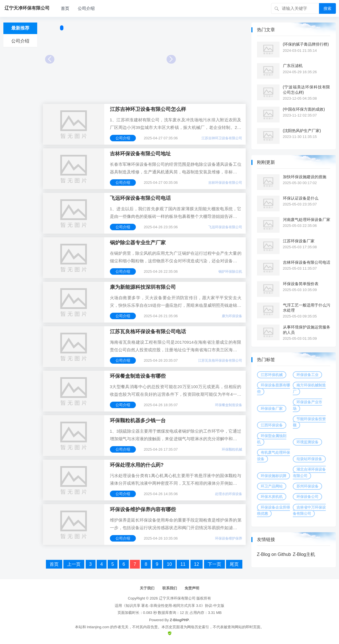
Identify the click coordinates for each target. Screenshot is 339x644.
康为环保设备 (232, 316)
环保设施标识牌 (273, 476)
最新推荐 (20, 28)
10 (169, 564)
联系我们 (170, 588)
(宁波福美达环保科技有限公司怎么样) (307, 90)
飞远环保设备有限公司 (225, 227)
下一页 (214, 564)
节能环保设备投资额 (309, 422)
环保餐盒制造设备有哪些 (138, 376)
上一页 (74, 564)
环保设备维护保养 (229, 538)
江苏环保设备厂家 (299, 241)
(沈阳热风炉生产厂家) (302, 131)
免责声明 (192, 588)
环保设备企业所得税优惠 (273, 510)
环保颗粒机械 (232, 450)
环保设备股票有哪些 (273, 388)
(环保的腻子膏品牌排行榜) (306, 44)
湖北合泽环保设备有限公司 (309, 472)
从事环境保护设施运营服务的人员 (307, 330)
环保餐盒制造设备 (229, 405)
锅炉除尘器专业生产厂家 (138, 243)
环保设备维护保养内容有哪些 (143, 509)
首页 (65, 8)
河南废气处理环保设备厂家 (307, 220)
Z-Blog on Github (274, 554)
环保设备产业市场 (307, 405)
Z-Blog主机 (304, 554)
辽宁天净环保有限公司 (177, 598)
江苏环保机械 (272, 375)
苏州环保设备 (307, 486)
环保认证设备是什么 (301, 198)
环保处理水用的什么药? (137, 465)
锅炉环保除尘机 (230, 272)
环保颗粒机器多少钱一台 (138, 421)
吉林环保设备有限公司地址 (140, 154)
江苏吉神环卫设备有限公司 (222, 138)
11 (183, 564)
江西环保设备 (272, 425)
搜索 (327, 8)
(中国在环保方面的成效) (304, 109)
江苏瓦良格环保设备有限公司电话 (148, 332)
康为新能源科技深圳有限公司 (143, 287)
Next (171, 59)
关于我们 (147, 588)
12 (197, 564)
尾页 (234, 564)
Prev (50, 59)
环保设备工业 (307, 375)
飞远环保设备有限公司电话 (140, 198)
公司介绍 (86, 8)
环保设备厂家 (272, 409)
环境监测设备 (307, 442)
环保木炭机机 (272, 497)
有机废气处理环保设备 (273, 456)
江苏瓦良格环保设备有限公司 (220, 361)
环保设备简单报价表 (301, 284)
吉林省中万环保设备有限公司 (309, 510)
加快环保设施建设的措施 (305, 177)
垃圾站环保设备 (309, 459)
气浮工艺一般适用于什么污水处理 (307, 308)
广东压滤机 (293, 66)
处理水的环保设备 (229, 494)
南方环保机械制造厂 (309, 388)
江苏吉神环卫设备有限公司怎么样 (148, 109)
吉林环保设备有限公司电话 (307, 262)
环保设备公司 (307, 497)
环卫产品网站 (272, 486)
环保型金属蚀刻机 (272, 439)
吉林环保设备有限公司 (225, 183)
